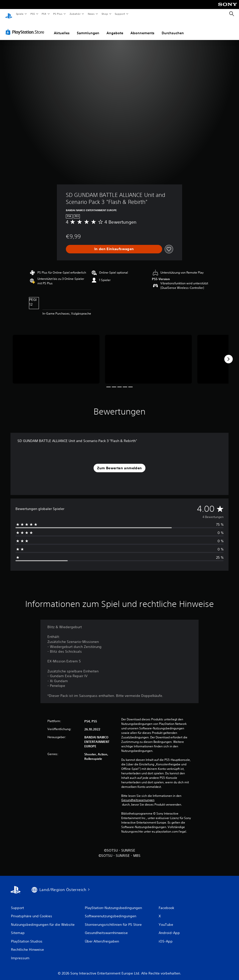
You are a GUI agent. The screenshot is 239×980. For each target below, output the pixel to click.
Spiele (20, 14)
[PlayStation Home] (9, 14)
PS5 (33, 14)
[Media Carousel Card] (56, 355)
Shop (105, 14)
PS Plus (58, 14)
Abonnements (142, 28)
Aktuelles (62, 28)
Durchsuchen (173, 28)
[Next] (229, 354)
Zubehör (75, 14)
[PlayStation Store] (26, 27)
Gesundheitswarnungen (138, 795)
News (91, 14)
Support (120, 14)
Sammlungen (88, 28)
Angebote (115, 28)
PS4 (44, 14)
